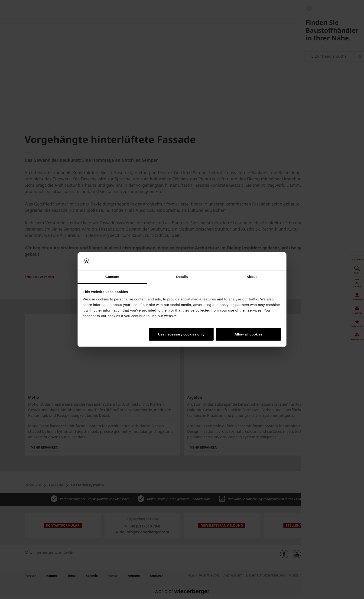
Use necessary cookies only (181, 334)
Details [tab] (182, 277)
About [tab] (252, 277)
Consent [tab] (112, 277)
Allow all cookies (249, 334)
